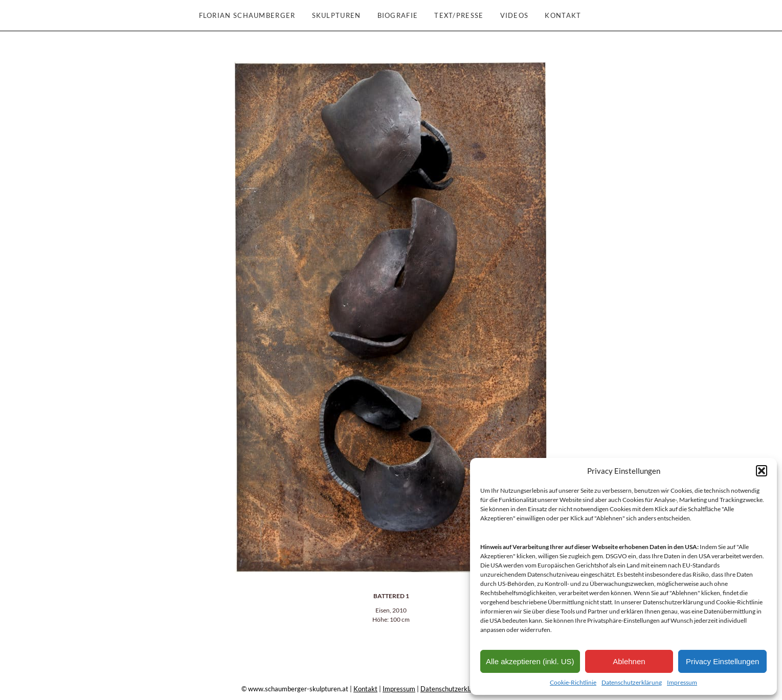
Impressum (682, 682)
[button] (762, 471)
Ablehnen (629, 661)
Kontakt (365, 689)
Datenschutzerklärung (632, 682)
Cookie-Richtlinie (573, 682)
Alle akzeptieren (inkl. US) (530, 661)
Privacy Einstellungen (722, 661)
